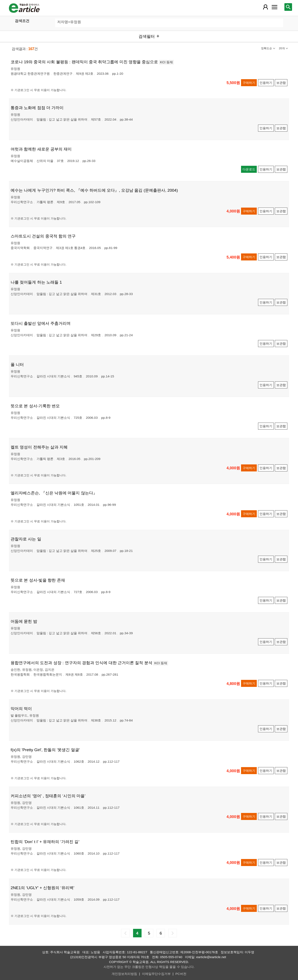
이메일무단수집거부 (156, 974)
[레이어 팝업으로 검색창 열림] (288, 7)
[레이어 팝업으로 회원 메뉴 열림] (265, 7)
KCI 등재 (166, 62)
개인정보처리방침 (124, 974)
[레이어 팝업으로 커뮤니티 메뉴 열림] (275, 7)
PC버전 (181, 974)
